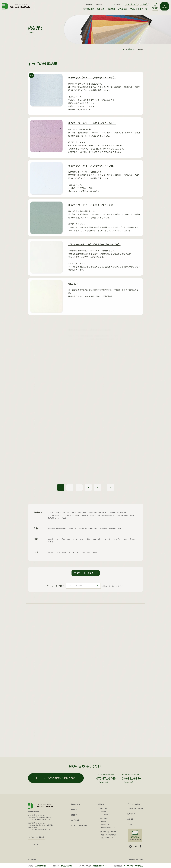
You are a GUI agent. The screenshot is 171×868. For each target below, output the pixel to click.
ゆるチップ (120, 586)
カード (75, 539)
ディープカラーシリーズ (119, 512)
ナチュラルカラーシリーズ (98, 512)
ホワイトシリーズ (70, 512)
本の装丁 (51, 539)
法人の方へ (131, 814)
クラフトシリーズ (55, 515)
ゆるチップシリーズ (89, 515)
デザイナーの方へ (134, 804)
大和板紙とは (88, 9)
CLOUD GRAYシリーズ (126, 515)
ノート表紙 (61, 539)
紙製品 (88, 539)
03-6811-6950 (131, 778)
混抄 (89, 552)
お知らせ (99, 4)
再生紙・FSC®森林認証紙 (109, 835)
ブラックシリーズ (55, 512)
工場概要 (104, 822)
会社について (104, 808)
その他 (64, 518)
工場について (104, 819)
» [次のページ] (110, 487)
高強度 (95, 552)
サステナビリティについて (108, 832)
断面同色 (104, 528)
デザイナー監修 (61, 552)
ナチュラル (81, 552)
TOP (123, 49)
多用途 (132, 539)
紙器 (94, 539)
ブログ (108, 4)
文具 (82, 539)
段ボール (112, 528)
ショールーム (105, 814)
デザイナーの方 (132, 4)
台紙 (69, 539)
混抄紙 (51, 552)
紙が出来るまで (106, 825)
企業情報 (101, 804)
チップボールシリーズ (71, 515)
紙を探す (101, 9)
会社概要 (104, 811)
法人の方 (144, 4)
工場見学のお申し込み (108, 828)
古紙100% (73, 528)
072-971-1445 (106, 778)
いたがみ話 (123, 9)
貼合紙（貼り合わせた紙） (88, 528)
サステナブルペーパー (139, 9)
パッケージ (102, 539)
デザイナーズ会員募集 (136, 808)
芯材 (126, 539)
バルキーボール (108, 586)
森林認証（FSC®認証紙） (57, 528)
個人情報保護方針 (34, 859)
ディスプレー (117, 539)
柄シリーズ (82, 512)
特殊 (120, 528)
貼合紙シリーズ (54, 518)
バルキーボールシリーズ (107, 515)
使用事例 (111, 9)
